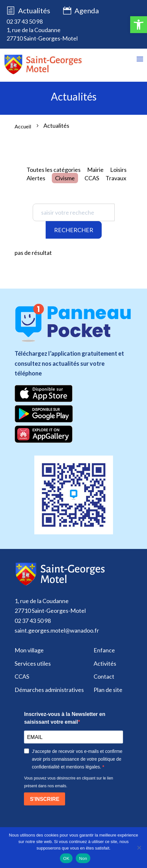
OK (66, 858)
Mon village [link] (29, 650)
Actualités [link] (34, 11)
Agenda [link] (81, 11)
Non (83, 858)
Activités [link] (105, 663)
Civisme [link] (65, 178)
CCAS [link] (92, 178)
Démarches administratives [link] (49, 690)
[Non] (139, 848)
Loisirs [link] (118, 170)
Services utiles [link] (33, 663)
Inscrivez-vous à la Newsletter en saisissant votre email (65, 718)
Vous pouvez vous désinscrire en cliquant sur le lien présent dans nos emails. (68, 782)
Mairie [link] (95, 170)
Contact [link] (104, 676)
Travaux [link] (116, 178)
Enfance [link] (104, 650)
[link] (139, 25)
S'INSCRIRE (45, 799)
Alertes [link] (36, 178)
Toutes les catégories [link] (54, 170)
